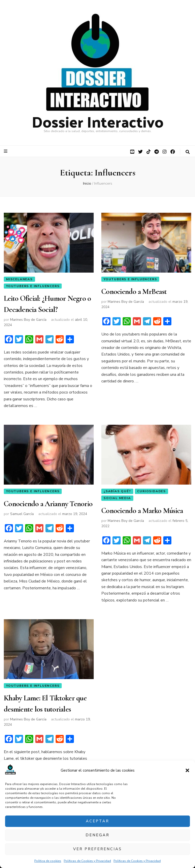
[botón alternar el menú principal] (6, 151)
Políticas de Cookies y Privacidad (87, 861)
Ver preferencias (97, 849)
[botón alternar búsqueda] (188, 152)
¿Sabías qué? (117, 491)
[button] (187, 770)
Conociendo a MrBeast (134, 292)
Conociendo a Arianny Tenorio (48, 504)
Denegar (97, 835)
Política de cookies (48, 861)
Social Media (117, 498)
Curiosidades (151, 491)
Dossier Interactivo (98, 121)
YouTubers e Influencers (33, 286)
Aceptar (97, 821)
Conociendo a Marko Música (142, 511)
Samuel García (22, 514)
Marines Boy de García (28, 320)
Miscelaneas (19, 279)
